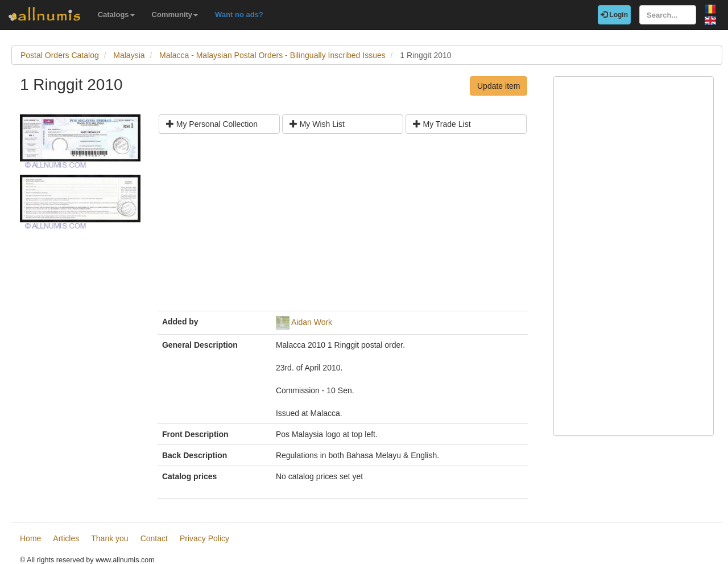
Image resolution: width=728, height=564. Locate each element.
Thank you (109, 538)
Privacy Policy (204, 538)
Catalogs (116, 15)
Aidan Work (312, 322)
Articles (66, 538)
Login (614, 15)
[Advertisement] (343, 227)
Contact (154, 538)
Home (30, 538)
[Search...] (668, 15)
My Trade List (442, 124)
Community (175, 15)
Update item (499, 86)
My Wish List (317, 124)
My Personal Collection (212, 124)
